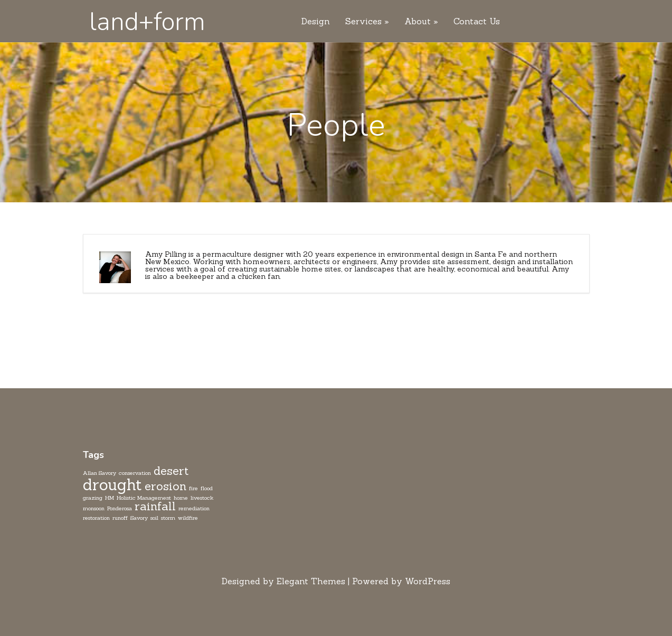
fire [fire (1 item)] (193, 488)
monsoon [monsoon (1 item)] (94, 508)
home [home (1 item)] (181, 498)
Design (316, 22)
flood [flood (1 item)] (207, 488)
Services (363, 22)
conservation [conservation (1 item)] (135, 473)
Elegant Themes (311, 581)
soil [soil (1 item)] (154, 518)
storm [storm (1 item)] (168, 518)
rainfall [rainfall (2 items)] (155, 506)
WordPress (428, 581)
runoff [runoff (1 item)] (120, 518)
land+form (147, 22)
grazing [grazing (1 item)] (93, 498)
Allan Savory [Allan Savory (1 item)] (100, 473)
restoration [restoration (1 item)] (96, 518)
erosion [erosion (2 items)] (165, 486)
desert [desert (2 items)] (171, 471)
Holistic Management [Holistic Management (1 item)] (144, 498)
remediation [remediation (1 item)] (194, 508)
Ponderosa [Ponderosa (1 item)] (120, 508)
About (418, 22)
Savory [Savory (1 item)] (139, 518)
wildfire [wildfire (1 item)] (188, 518)
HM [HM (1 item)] (110, 498)
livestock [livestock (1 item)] (202, 498)
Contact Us (477, 22)
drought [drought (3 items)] (112, 485)
